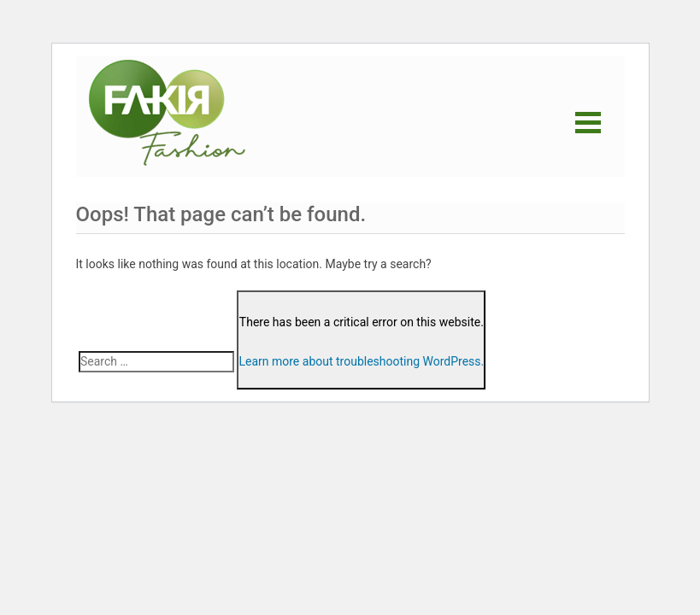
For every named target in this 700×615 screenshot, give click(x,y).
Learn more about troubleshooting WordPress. (361, 361)
